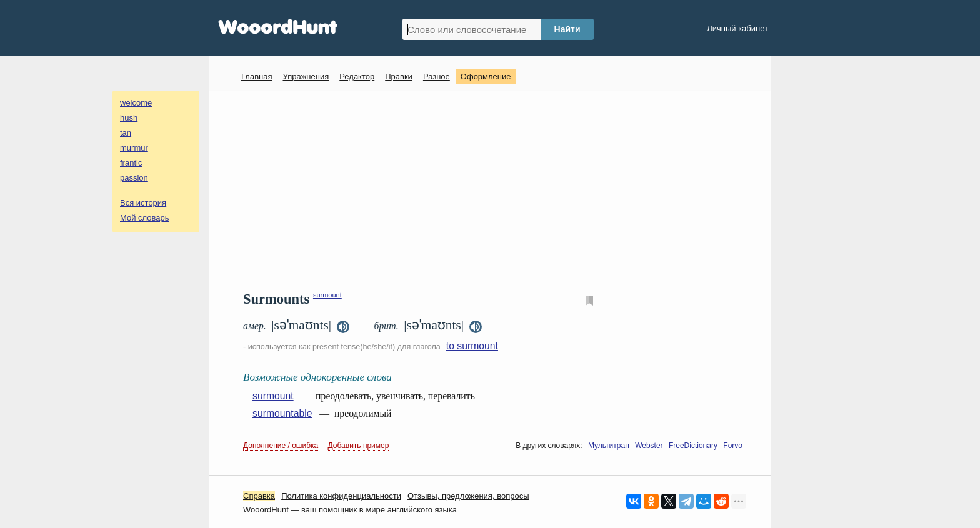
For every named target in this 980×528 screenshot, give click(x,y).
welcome (136, 103)
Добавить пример (359, 446)
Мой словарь (145, 218)
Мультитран (609, 446)
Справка (259, 496)
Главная (257, 77)
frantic (131, 163)
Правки (399, 77)
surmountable (282, 413)
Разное (437, 77)
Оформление (486, 77)
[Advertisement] (495, 191)
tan (126, 133)
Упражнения (306, 77)
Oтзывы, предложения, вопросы (468, 496)
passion (134, 178)
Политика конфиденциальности (341, 496)
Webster (649, 446)
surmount (327, 295)
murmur (134, 148)
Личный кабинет (737, 28)
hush (129, 118)
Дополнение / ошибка (281, 446)
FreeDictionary (693, 446)
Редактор (357, 77)
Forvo (733, 446)
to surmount (472, 346)
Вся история (143, 203)
